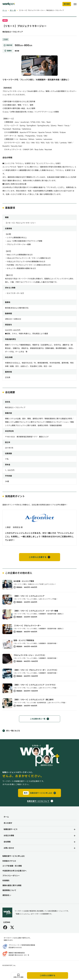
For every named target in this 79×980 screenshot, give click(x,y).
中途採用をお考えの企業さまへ (14, 871)
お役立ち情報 (9, 835)
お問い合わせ (9, 848)
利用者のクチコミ (9, 861)
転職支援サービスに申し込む (14, 856)
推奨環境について (9, 890)
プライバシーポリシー (11, 876)
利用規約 (6, 880)
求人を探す (8, 823)
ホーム (5, 10)
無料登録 (67, 4)
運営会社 (7, 895)
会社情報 (7, 842)
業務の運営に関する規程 (12, 885)
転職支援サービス (11, 829)
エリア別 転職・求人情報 (12, 866)
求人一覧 (13, 10)
